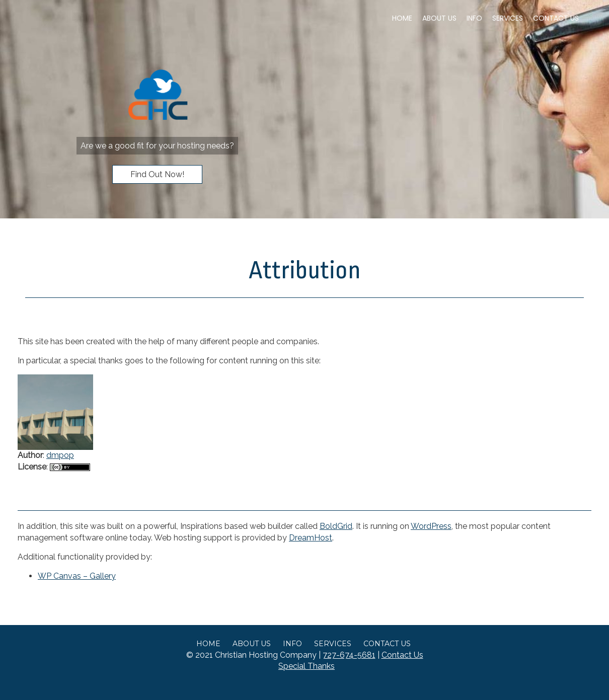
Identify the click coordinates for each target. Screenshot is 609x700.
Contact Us (556, 18)
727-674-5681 (349, 655)
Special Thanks (307, 666)
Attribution (305, 270)
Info (474, 18)
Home (402, 18)
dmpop (60, 455)
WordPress (431, 526)
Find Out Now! (157, 174)
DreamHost (311, 538)
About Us (439, 18)
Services (508, 18)
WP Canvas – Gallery (77, 576)
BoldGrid (336, 526)
